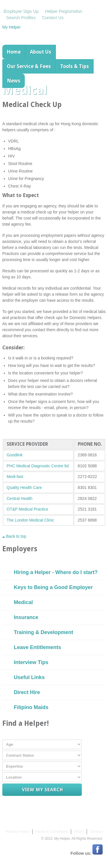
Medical (23, 602)
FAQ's (79, 832)
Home (14, 52)
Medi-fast (15, 477)
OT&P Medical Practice (27, 509)
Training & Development (43, 632)
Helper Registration (63, 11)
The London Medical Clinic (30, 520)
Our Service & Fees (29, 66)
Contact (96, 832)
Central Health (20, 498)
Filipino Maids (31, 707)
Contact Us (52, 17)
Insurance (26, 617)
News (14, 81)
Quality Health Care (24, 488)
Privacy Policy (18, 832)
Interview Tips (31, 662)
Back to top (14, 536)
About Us (41, 52)
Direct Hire (27, 692)
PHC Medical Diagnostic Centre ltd (38, 466)
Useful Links (29, 677)
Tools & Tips (75, 66)
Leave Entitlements (37, 647)
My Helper (12, 27)
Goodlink (15, 455)
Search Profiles (20, 17)
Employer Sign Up (21, 11)
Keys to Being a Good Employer (53, 587)
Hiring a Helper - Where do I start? (56, 572)
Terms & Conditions (52, 832)
